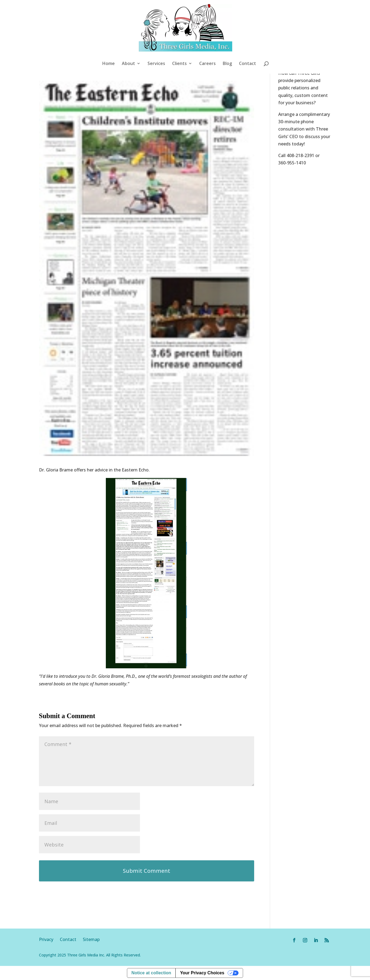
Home (109, 64)
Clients (179, 64)
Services (156, 64)
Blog (227, 64)
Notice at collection (151, 973)
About (128, 64)
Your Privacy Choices (202, 973)
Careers (207, 64)
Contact (248, 64)
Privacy (49, 939)
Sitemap (91, 939)
